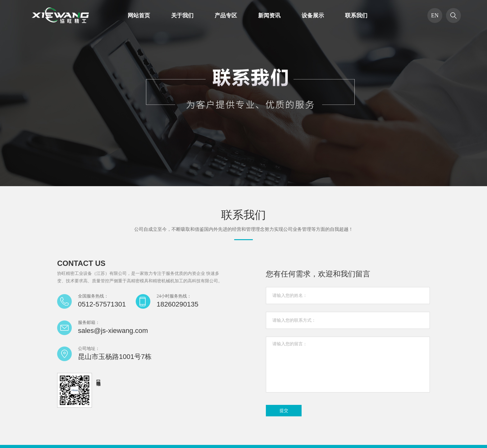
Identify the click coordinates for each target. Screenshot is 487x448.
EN (435, 16)
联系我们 (356, 16)
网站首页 (139, 16)
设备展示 (313, 16)
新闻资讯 (269, 16)
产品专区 (226, 16)
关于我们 (182, 16)
